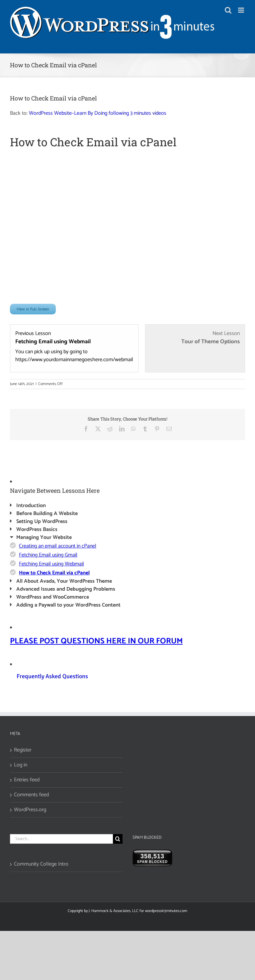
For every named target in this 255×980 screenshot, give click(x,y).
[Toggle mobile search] (228, 10)
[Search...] (61, 839)
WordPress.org (30, 810)
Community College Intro (41, 864)
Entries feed (27, 780)
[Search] (118, 839)
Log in (21, 765)
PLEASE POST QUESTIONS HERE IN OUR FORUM (96, 641)
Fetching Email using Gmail (48, 555)
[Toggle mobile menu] (242, 10)
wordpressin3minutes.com (166, 911)
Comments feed (31, 795)
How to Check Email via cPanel (54, 573)
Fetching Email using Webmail (51, 564)
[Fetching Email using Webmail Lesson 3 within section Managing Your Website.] (74, 347)
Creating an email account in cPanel (58, 546)
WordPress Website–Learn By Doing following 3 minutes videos (98, 113)
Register (23, 750)
